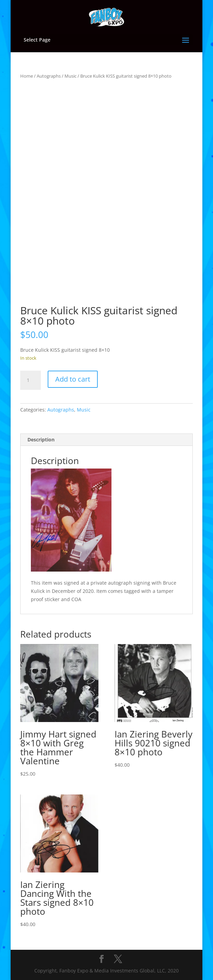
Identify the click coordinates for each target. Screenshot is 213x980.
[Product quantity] (31, 380)
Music (70, 76)
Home (27, 76)
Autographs (49, 76)
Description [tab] (41, 440)
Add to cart (73, 379)
